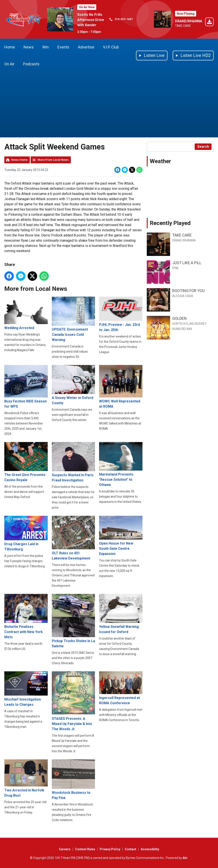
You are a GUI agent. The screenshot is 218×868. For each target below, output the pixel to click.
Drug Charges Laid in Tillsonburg (26, 534)
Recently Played (170, 223)
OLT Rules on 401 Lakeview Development (73, 538)
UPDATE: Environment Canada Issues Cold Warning (73, 319)
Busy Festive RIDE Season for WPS (26, 387)
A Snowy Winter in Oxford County (73, 385)
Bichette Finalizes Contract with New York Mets (26, 616)
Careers (65, 849)
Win (46, 47)
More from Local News (53, 160)
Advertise (86, 47)
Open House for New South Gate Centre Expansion (121, 536)
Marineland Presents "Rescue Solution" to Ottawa (121, 464)
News (29, 47)
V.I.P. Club (111, 47)
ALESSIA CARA (183, 296)
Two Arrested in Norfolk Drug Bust (26, 778)
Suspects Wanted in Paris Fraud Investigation (73, 462)
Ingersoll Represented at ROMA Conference (121, 688)
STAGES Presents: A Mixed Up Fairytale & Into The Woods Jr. (73, 701)
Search (203, 147)
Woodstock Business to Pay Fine (73, 780)
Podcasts (31, 64)
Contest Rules (85, 849)
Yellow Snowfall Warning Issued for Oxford (121, 614)
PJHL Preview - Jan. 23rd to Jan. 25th (121, 314)
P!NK (175, 268)
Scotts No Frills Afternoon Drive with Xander (91, 20)
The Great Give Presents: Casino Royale (26, 462)
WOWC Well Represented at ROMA (121, 387)
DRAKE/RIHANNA (189, 21)
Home (10, 47)
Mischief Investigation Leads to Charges (26, 689)
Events (63, 47)
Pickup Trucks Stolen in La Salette (73, 621)
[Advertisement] (109, 105)
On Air (9, 64)
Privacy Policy (110, 849)
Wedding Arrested (26, 313)
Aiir (185, 858)
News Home (19, 160)
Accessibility (150, 849)
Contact (130, 849)
